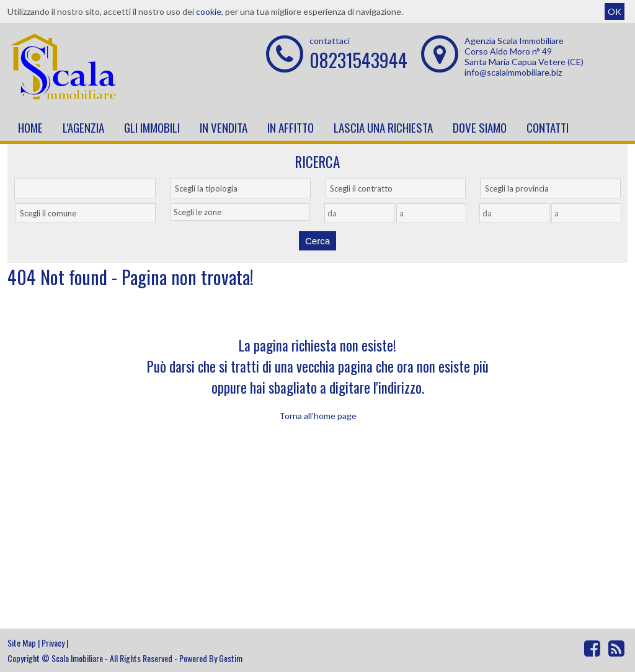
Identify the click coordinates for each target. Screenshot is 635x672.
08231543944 (358, 60)
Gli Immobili (152, 127)
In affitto (291, 127)
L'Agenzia (83, 127)
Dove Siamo (480, 127)
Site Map (22, 643)
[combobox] (240, 188)
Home (30, 127)
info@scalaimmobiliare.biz (513, 72)
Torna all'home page (318, 416)
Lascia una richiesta (383, 127)
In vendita (224, 127)
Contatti (548, 127)
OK (615, 11)
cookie (209, 11)
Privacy (53, 643)
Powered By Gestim (211, 658)
